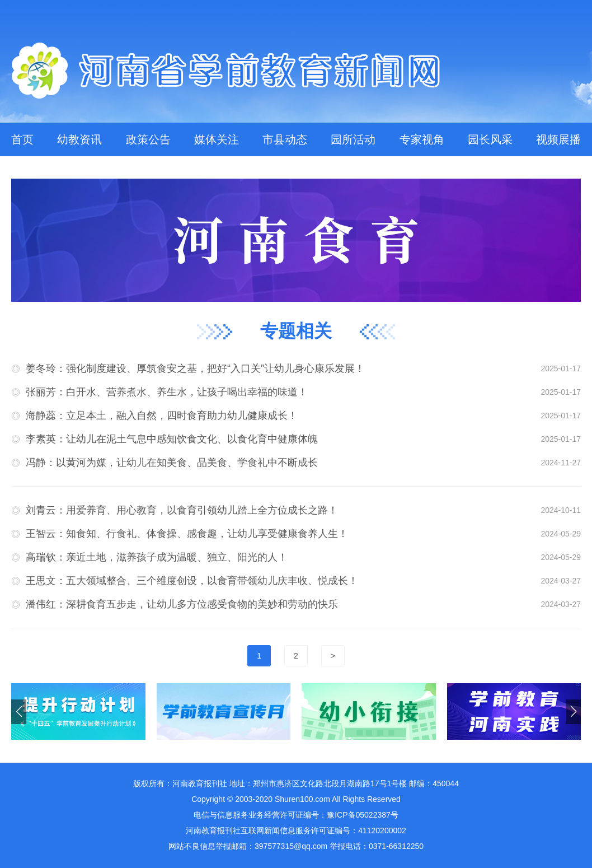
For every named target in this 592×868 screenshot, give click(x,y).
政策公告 (148, 139)
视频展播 (558, 139)
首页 (22, 139)
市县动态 (285, 139)
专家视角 (422, 139)
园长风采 (490, 139)
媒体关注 (217, 139)
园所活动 (353, 139)
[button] (573, 712)
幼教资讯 (79, 139)
